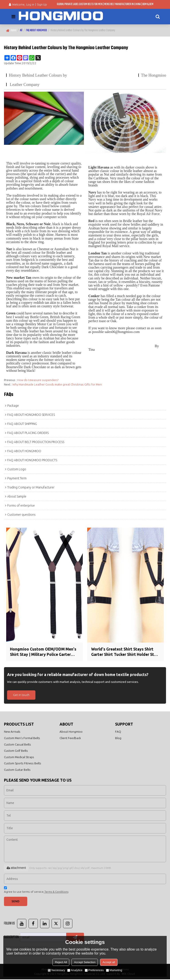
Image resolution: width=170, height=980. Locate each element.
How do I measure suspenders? (38, 380)
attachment (16, 868)
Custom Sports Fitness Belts (23, 764)
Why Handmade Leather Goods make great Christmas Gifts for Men (57, 384)
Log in (30, 4)
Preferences (94, 970)
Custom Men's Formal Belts (22, 738)
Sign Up (42, 4)
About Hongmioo (71, 732)
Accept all (109, 962)
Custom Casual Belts (17, 745)
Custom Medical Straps (19, 757)
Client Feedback (70, 738)
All (21, 30)
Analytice (75, 970)
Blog (118, 738)
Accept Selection (85, 962)
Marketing (114, 970)
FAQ (118, 732)
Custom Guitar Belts (17, 770)
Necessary (56, 970)
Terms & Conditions (56, 892)
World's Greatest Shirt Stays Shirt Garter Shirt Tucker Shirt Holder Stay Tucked (125, 652)
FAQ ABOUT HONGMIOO (36, 30)
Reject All (61, 962)
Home (14, 30)
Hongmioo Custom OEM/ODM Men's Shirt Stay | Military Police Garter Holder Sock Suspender (44, 652)
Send (16, 902)
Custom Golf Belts (16, 751)
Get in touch (21, 695)
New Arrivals (12, 732)
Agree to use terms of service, (36, 891)
